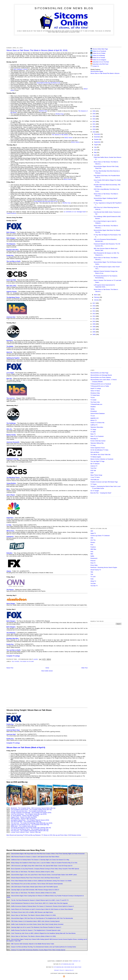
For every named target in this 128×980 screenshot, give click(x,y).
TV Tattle (93, 432)
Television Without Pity (97, 443)
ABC (92, 531)
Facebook (13, 213)
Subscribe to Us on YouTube (101, 62)
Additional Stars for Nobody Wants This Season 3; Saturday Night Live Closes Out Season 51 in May (40, 860)
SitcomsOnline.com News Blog (64, 8)
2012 (94, 316)
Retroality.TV (94, 439)
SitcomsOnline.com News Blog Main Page (67, 967)
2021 (94, 124)
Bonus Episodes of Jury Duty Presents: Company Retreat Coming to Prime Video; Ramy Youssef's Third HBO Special (45, 869)
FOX (92, 545)
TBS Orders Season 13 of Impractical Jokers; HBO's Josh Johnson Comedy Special (35, 921)
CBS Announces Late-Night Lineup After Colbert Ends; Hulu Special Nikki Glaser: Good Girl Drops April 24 (42, 866)
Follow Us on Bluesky (99, 55)
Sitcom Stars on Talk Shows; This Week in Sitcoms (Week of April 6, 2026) (32, 872)
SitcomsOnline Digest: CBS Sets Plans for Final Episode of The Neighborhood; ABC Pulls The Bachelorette (42, 918)
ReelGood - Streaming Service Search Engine (104, 567)
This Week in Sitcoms (27, 661)
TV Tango (93, 429)
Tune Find (93, 468)
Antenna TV (94, 466)
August (96, 145)
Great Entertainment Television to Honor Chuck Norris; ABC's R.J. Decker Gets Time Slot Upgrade (39, 903)
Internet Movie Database (98, 413)
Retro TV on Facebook (97, 436)
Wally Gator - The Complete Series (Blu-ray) (24, 826)
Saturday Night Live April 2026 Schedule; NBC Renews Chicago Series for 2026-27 (35, 890)
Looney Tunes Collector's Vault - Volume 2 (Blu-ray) (26, 832)
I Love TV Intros (95, 477)
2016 (94, 306)
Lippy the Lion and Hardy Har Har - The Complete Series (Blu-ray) (30, 825)
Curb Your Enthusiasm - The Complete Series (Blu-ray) (27, 814)
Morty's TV (94, 420)
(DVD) (45, 814)
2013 (94, 314)
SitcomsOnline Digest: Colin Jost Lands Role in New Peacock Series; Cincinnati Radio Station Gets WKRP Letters (44, 875)
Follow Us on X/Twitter (99, 53)
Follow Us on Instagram (99, 60)
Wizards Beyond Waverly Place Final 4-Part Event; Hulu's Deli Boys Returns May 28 (35, 878)
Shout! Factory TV (96, 570)
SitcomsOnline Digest (97, 71)
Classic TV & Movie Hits (97, 423)
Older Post (84, 668)
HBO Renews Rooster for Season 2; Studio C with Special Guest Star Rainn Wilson (35, 857)
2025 (94, 114)
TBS (92, 572)
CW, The (93, 540)
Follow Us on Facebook (99, 51)
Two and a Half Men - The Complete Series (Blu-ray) (26, 822)
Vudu (92, 579)
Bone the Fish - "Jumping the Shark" (101, 493)
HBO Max (93, 549)
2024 (94, 116)
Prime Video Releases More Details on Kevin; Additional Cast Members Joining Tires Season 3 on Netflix (41, 881)
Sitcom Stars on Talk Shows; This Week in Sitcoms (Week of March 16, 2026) (33, 936)
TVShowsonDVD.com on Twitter (100, 386)
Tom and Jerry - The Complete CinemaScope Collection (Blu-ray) (30, 831)
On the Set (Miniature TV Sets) (99, 450)
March (96, 295)
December (97, 134)
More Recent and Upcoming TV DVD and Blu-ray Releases (24, 835)
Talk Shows (15, 661)
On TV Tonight (95, 491)
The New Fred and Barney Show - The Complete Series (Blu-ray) (30, 829)
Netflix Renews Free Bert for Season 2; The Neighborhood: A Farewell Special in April (36, 930)
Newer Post (10, 668)
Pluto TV (93, 563)
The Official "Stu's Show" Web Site (100, 455)
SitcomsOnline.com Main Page (99, 373)
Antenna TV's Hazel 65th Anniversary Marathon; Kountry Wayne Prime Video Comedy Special (38, 950)
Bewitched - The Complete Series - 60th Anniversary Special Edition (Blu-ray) (33, 808)
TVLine (93, 398)
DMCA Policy (70, 970)
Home (47, 668)
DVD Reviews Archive (75, 835)
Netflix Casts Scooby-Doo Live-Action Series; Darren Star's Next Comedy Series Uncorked (37, 924)
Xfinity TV (93, 581)
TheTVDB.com (95, 480)
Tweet (8, 213)
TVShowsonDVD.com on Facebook (101, 384)
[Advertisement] (64, 41)
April (96, 155)
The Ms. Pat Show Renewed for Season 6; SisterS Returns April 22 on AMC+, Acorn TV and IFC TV (40, 900)
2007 (94, 329)
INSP (92, 473)
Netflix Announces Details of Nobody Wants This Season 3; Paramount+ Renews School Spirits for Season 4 (42, 906)
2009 (94, 324)
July (95, 147)
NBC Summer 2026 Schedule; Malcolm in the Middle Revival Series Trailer (33, 944)
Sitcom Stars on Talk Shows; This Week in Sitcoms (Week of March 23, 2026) (33, 915)
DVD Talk (93, 470)
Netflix (92, 556)
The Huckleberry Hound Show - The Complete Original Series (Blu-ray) (31, 810)
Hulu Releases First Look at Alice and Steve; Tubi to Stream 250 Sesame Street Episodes (37, 884)
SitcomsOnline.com (67, 964)
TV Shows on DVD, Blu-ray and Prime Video (54, 835)
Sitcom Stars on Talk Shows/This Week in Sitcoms (105, 73)
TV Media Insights (96, 457)
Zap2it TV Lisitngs (96, 388)
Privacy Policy (59, 970)
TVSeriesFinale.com (96, 404)
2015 (94, 308)
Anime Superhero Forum (98, 448)
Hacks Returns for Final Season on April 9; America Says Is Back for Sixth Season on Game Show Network (42, 909)
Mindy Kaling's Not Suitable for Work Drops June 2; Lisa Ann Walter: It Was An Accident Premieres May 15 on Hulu (44, 863)
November (97, 137)
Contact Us (95, 66)
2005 (94, 334)
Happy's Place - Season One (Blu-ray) (22, 817)
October (97, 139)
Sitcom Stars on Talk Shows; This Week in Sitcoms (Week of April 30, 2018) (37, 50)
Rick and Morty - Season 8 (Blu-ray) (21, 819)
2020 (94, 127)
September (97, 142)
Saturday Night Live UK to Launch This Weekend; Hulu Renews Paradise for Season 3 (36, 927)
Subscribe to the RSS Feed (100, 64)
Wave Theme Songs (96, 475)
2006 (94, 332)
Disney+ (93, 542)
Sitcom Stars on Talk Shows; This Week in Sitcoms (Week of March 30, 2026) (33, 893)
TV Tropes (93, 484)
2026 (94, 111)
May (95, 152)
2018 (94, 132)
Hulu (92, 552)
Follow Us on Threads (99, 58)
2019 (94, 129)
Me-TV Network (95, 464)
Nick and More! (95, 452)
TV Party (93, 445)
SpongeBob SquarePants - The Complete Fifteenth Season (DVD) (30, 820)
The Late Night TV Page (97, 461)
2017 (94, 303)
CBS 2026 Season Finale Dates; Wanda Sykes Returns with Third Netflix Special (34, 887)
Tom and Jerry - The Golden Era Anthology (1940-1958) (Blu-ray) (30, 823)
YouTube (93, 583)
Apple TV (93, 533)
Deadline (93, 407)
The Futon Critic (95, 402)
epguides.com (95, 418)
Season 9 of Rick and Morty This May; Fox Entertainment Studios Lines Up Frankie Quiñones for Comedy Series (44, 947)
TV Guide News (95, 395)
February (97, 297)
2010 (94, 321)
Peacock (93, 561)
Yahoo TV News (95, 391)
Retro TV (93, 434)
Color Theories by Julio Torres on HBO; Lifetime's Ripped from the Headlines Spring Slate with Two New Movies (43, 933)
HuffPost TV (94, 425)
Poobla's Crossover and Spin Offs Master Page (104, 482)
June (96, 150)
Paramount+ (94, 558)
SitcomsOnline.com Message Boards (101, 375)
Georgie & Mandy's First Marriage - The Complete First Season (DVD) (31, 813)
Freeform (93, 547)
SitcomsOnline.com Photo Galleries (101, 377)
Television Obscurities (97, 427)
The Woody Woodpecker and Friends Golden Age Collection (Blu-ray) (31, 828)
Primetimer (94, 411)
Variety (92, 409)
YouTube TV (94, 586)
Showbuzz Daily (95, 393)
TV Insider (93, 400)
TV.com (93, 416)
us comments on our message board (75, 212)
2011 (94, 319)
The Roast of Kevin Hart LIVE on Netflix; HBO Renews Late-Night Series (32, 912)
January (97, 300)
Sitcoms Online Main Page (99, 49)
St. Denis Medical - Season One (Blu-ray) (23, 816)
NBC (92, 554)
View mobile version (47, 671)
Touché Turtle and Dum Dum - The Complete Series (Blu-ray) (28, 811)
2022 (94, 121)
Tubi (92, 574)
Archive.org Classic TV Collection (100, 536)
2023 (94, 119)
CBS (92, 538)
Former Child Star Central (98, 441)
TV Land (93, 577)
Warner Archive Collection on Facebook (102, 459)
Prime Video (94, 565)
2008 (94, 327)
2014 (94, 311)
